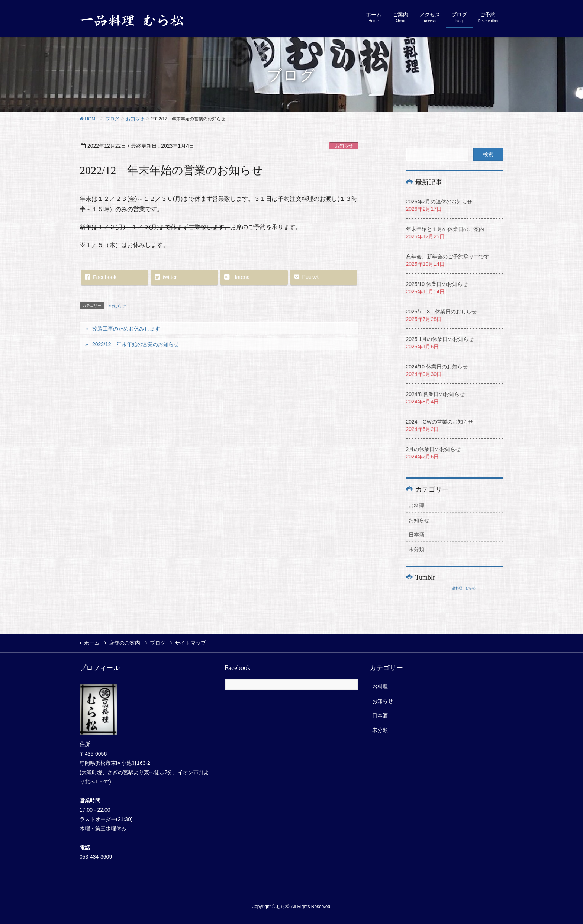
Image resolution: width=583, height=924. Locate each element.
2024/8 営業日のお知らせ (436, 394)
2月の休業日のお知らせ (434, 449)
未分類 (416, 549)
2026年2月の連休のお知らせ (439, 202)
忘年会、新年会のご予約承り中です (448, 257)
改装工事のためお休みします (126, 329)
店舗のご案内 (125, 643)
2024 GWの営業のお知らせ (440, 422)
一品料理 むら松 (462, 588)
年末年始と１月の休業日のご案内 (445, 229)
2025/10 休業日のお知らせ (437, 284)
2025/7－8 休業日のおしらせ (442, 312)
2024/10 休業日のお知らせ (437, 367)
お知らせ (344, 146)
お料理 (416, 506)
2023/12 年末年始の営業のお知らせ (136, 344)
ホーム (92, 643)
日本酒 (416, 535)
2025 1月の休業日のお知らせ (440, 339)
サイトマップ (192, 643)
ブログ (159, 643)
